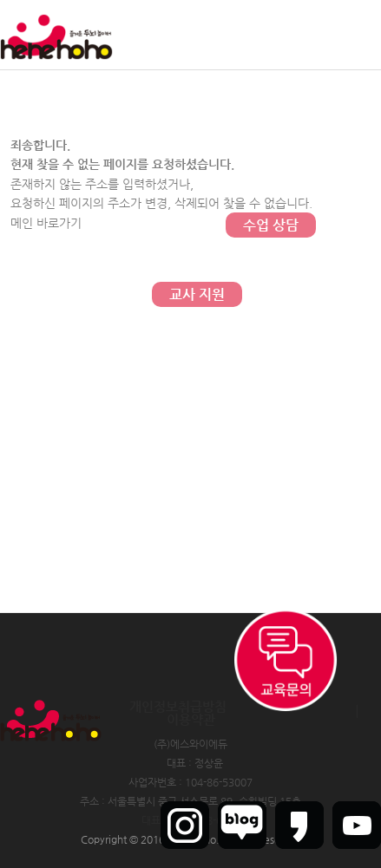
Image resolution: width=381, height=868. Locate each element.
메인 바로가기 (46, 223)
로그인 (264, 35)
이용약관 (191, 719)
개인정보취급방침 (178, 706)
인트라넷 (362, 35)
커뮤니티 (271, 86)
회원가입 (311, 35)
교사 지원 (197, 294)
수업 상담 (271, 225)
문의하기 (271, 156)
